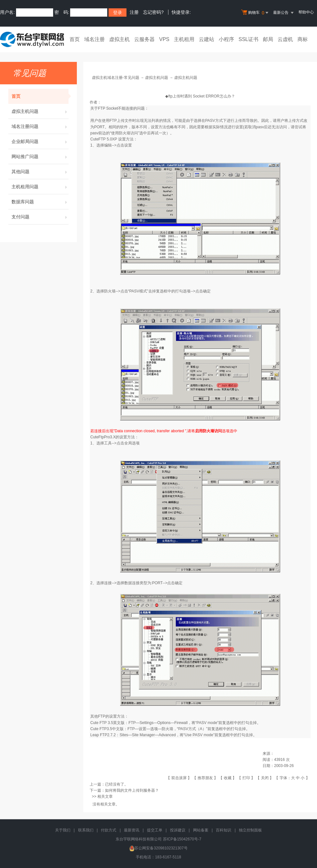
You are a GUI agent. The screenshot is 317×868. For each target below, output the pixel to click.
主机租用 (184, 39)
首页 (75, 39)
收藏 (228, 778)
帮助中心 (306, 12)
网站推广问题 (40, 156)
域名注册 (94, 39)
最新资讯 (132, 830)
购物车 (256, 13)
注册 (134, 12)
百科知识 (224, 830)
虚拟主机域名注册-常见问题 (116, 78)
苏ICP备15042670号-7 (182, 839)
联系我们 (86, 830)
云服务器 (144, 39)
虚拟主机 (119, 39)
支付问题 (40, 217)
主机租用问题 (40, 187)
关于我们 (63, 830)
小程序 (226, 39)
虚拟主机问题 (40, 111)
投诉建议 (178, 830)
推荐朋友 (205, 778)
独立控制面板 (250, 830)
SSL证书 (248, 39)
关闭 (265, 778)
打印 (246, 778)
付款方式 (109, 830)
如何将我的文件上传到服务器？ (132, 790)
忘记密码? (153, 12)
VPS (164, 39)
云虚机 (285, 39)
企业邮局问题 (40, 141)
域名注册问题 (40, 126)
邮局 (268, 39)
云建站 (207, 39)
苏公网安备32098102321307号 (158, 848)
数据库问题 (40, 202)
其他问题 (40, 172)
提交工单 (155, 830)
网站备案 (201, 830)
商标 (303, 39)
